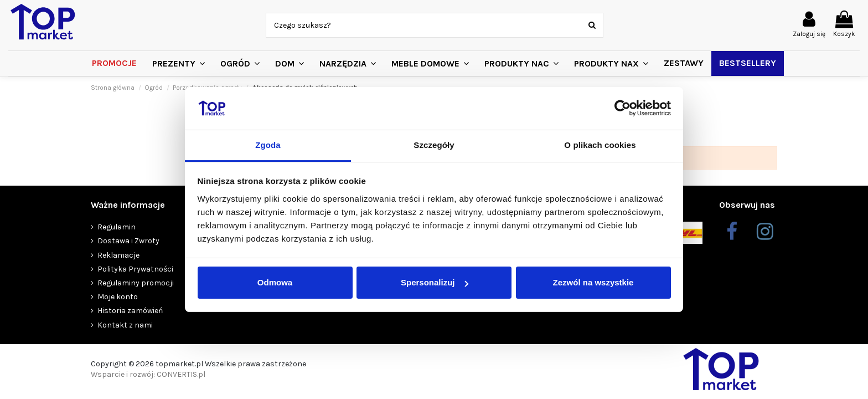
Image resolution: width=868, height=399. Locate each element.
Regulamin (117, 227)
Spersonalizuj (435, 282)
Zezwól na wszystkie (593, 282)
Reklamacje (118, 255)
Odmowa (275, 282)
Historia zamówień (130, 311)
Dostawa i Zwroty (128, 241)
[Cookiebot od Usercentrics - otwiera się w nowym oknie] (622, 109)
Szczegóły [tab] (434, 145)
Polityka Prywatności (135, 269)
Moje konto (118, 297)
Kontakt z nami (125, 325)
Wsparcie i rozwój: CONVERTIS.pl (148, 374)
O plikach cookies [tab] (600, 145)
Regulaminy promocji (136, 283)
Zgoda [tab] (268, 145)
